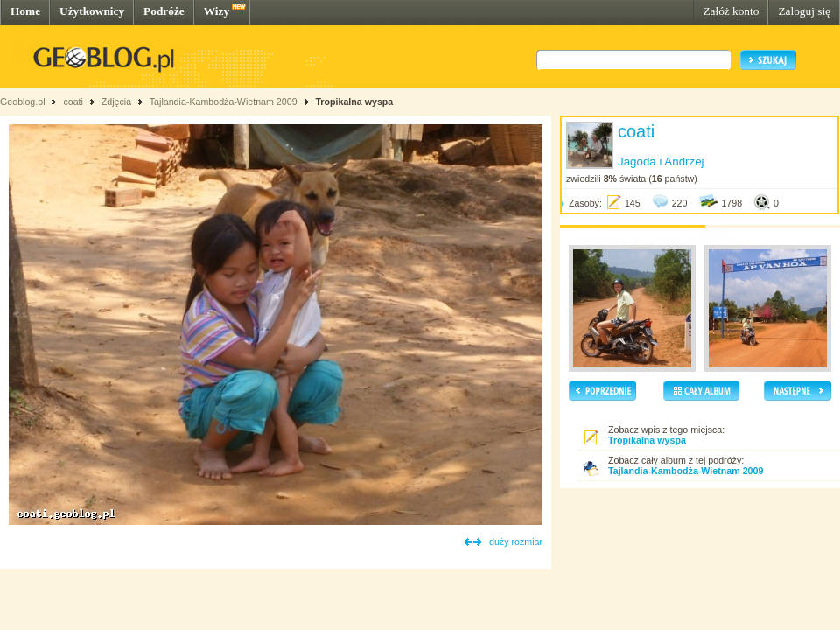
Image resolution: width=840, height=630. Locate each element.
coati (73, 101)
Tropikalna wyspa (354, 101)
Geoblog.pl (23, 101)
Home (25, 11)
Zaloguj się (804, 11)
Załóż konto (731, 11)
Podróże (164, 11)
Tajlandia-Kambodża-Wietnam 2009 (224, 101)
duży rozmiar (516, 542)
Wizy (217, 11)
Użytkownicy (92, 11)
